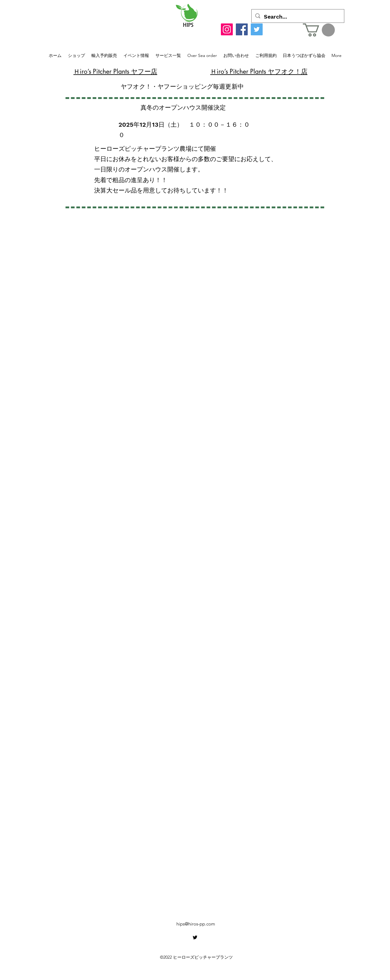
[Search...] (298, 17)
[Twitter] (257, 29)
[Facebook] (242, 29)
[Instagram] (227, 29)
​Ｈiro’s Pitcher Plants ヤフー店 (115, 71)
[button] (319, 30)
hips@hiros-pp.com (196, 924)
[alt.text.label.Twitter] (195, 937)
